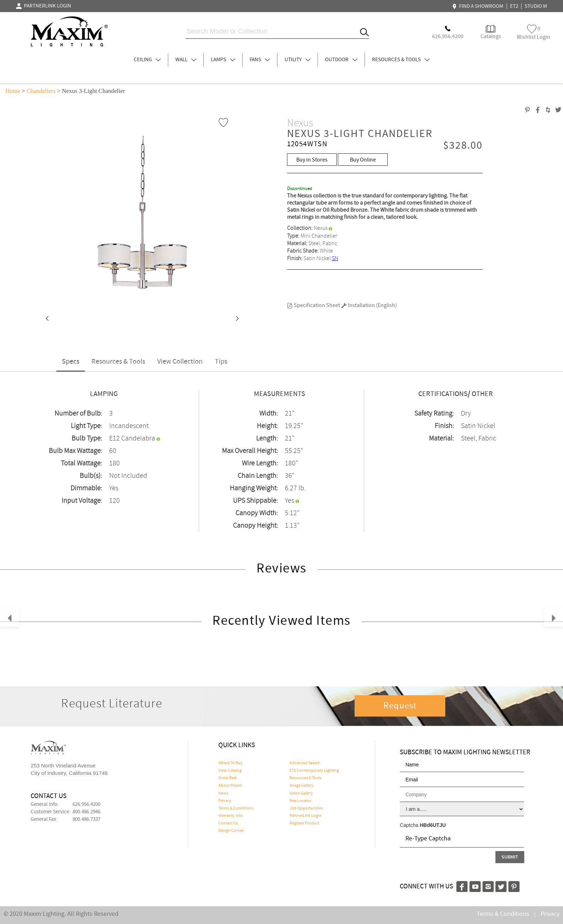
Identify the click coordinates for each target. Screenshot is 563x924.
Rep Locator (300, 801)
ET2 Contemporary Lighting (314, 771)
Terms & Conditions (236, 808)
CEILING (147, 60)
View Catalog (230, 771)
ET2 (514, 6)
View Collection (180, 362)
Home (13, 91)
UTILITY (298, 60)
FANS (260, 60)
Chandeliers (41, 91)
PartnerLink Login (306, 816)
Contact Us (228, 823)
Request (400, 706)
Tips (221, 362)
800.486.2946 (86, 812)
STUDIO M (536, 6)
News (223, 793)
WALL (186, 60)
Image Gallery (302, 786)
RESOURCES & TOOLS (401, 60)
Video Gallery (301, 793)
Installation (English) (369, 305)
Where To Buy (230, 763)
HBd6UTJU (433, 825)
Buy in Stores (312, 160)
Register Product (304, 823)
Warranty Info (231, 816)
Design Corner (231, 831)
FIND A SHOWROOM (479, 6)
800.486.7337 (86, 819)
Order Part (227, 778)
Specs (71, 362)
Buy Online (363, 160)
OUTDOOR (341, 60)
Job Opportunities (306, 808)
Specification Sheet (314, 305)
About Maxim (230, 786)
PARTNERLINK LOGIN (44, 6)
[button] (47, 319)
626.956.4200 (86, 804)
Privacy (225, 801)
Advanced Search (305, 763)
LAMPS (223, 60)
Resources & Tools (118, 362)
